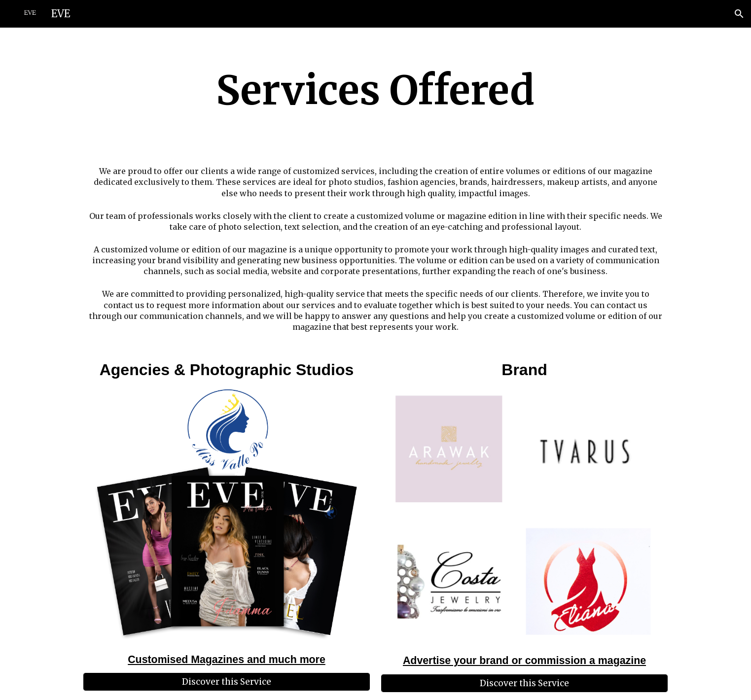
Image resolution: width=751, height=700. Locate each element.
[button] (739, 14)
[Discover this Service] (227, 682)
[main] (375, 91)
